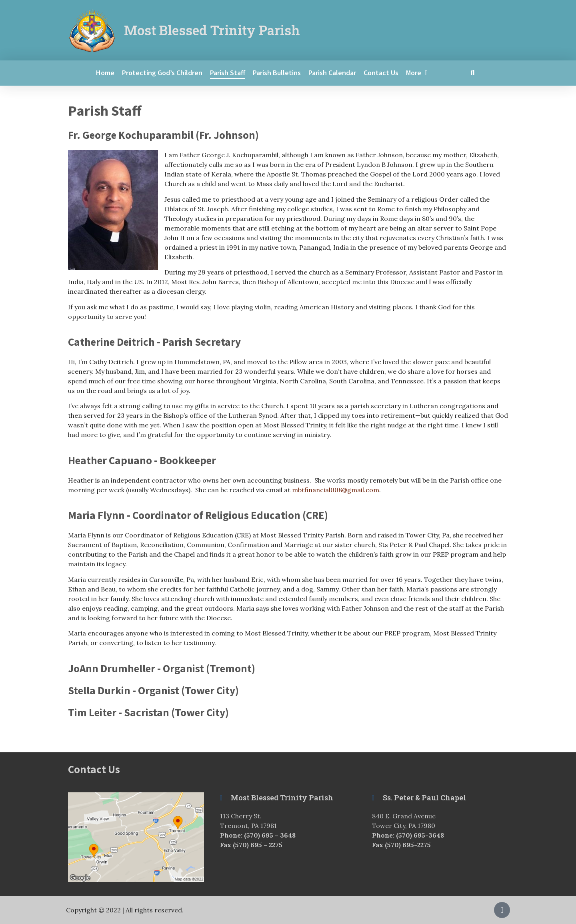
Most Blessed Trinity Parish (212, 30)
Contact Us (381, 73)
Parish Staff (228, 73)
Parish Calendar (332, 73)
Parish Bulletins (277, 73)
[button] (473, 73)
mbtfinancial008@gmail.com (336, 490)
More (417, 73)
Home (105, 73)
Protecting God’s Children (162, 73)
